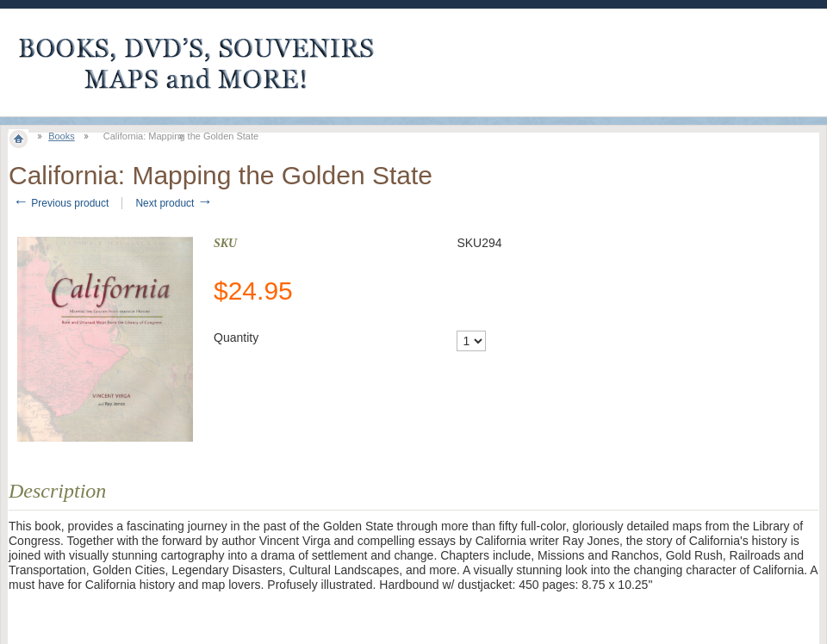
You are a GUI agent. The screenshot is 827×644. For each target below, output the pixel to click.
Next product (174, 203)
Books (62, 136)
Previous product (61, 203)
